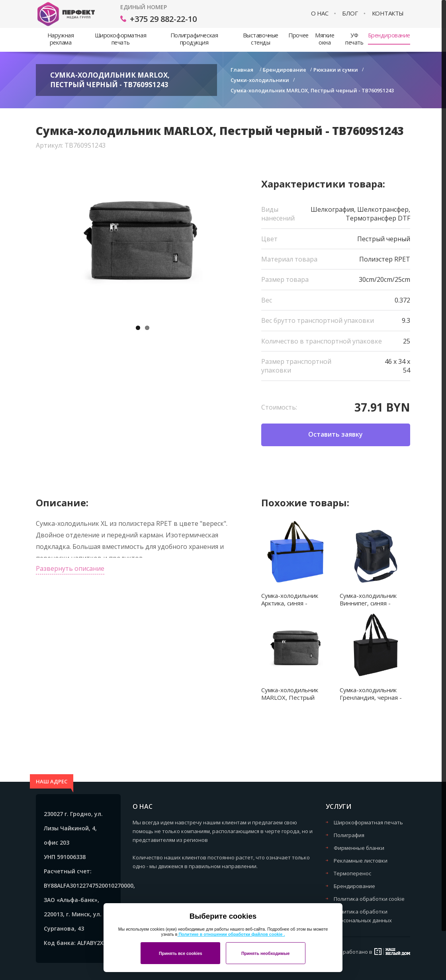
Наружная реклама (61, 39)
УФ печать (354, 39)
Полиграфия (349, 835)
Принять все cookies (181, 953)
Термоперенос (352, 873)
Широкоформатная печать (120, 39)
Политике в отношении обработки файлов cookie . (231, 934)
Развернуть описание (70, 568)
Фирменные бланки (359, 848)
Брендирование (389, 35)
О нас (320, 13)
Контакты (388, 13)
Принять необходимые (266, 953)
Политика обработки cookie (369, 899)
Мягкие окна (325, 39)
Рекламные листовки (361, 861)
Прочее (298, 35)
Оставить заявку (335, 434)
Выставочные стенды (261, 39)
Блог (350, 13)
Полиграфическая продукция (194, 39)
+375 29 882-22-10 (163, 19)
